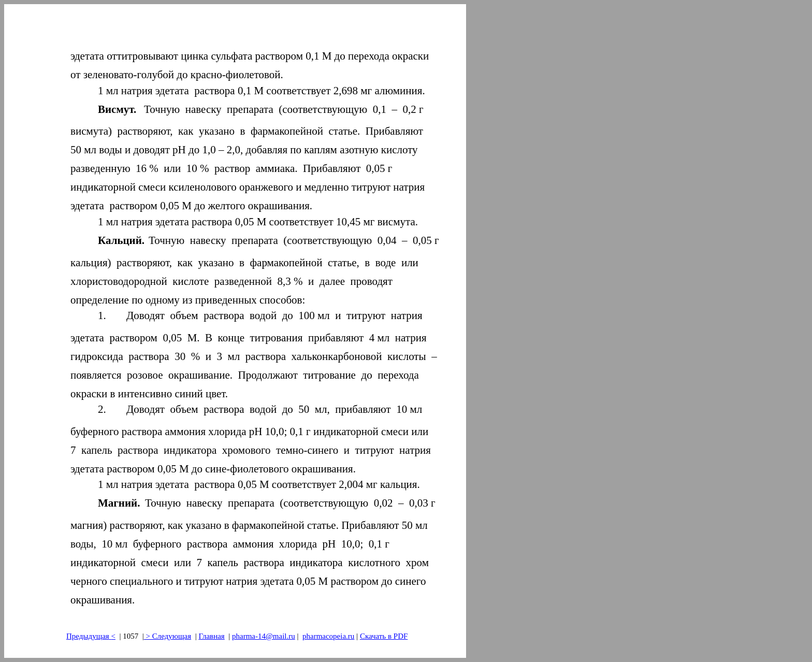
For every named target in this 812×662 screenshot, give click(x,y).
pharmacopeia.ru (328, 636)
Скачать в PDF (384, 636)
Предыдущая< (91, 636)
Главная (211, 636)
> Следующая (168, 636)
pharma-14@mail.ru (264, 636)
